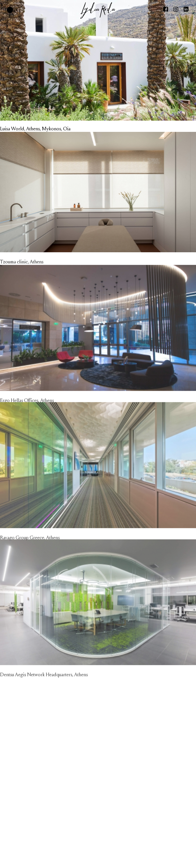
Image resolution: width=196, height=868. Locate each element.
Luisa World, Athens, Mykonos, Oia (35, 129)
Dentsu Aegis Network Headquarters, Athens (44, 688)
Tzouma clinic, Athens (22, 268)
